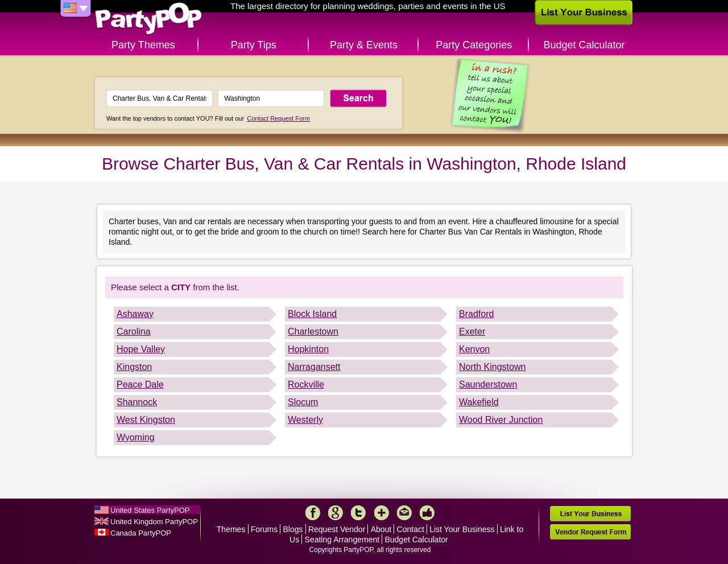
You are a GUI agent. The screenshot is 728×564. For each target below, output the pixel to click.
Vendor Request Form (590, 532)
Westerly (305, 420)
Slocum (303, 402)
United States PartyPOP (150, 510)
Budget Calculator (584, 45)
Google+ (336, 513)
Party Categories (474, 45)
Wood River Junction (501, 420)
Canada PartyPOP (141, 533)
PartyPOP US (148, 19)
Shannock (137, 402)
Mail (404, 513)
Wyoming (136, 437)
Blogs (293, 529)
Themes (231, 529)
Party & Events (364, 45)
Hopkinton (308, 349)
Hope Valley (141, 349)
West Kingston (146, 420)
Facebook (313, 513)
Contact (411, 529)
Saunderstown (488, 384)
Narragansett (314, 367)
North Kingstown (492, 367)
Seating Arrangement (342, 540)
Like (427, 513)
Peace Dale (140, 384)
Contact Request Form (278, 118)
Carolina (134, 332)
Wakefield (479, 402)
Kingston (134, 367)
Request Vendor (337, 529)
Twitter (358, 513)
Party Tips (254, 45)
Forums (264, 529)
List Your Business (462, 529)
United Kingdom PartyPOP (154, 522)
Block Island (312, 314)
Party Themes (143, 45)
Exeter (472, 332)
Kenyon (474, 349)
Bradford (476, 314)
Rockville (306, 384)
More (382, 513)
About (381, 529)
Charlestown (313, 332)
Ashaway (135, 314)
